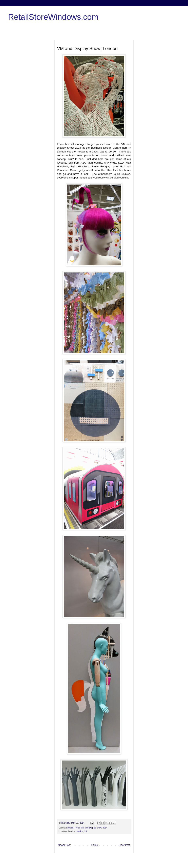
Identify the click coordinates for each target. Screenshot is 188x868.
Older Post (124, 845)
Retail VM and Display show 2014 (91, 828)
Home (95, 845)
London (70, 828)
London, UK (82, 831)
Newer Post (64, 845)
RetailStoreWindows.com (53, 17)
